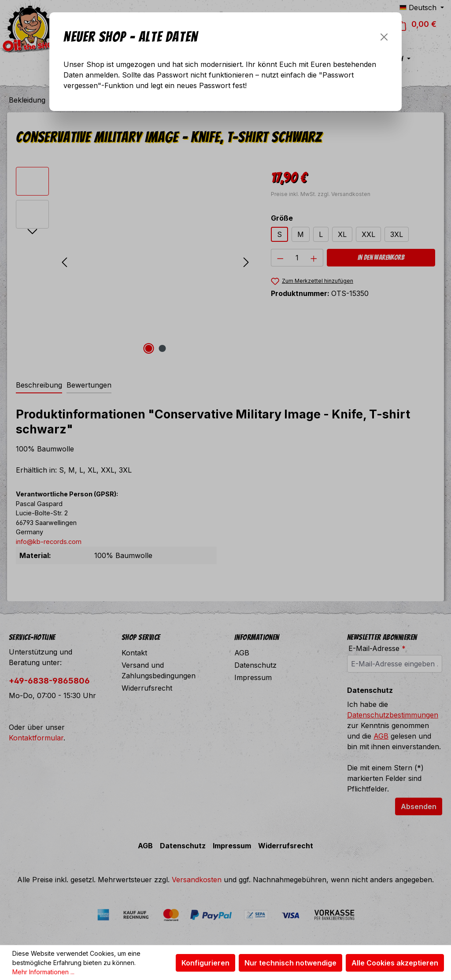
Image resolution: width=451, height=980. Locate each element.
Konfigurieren (205, 963)
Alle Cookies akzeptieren (395, 963)
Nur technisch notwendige (290, 963)
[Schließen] (384, 37)
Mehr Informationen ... (43, 972)
